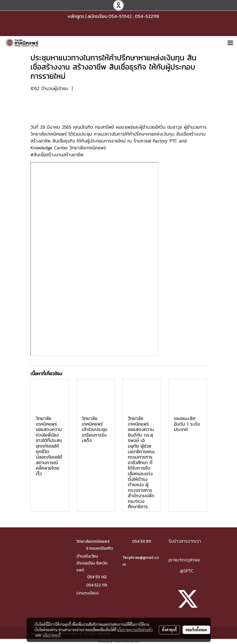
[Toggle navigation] (230, 43)
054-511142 (120, 16)
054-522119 (147, 16)
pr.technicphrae (184, 560)
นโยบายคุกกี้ (52, 635)
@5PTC (187, 571)
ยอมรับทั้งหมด (196, 630)
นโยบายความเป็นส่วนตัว (135, 630)
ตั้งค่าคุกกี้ (169, 630)
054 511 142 (97, 577)
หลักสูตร (76, 16)
